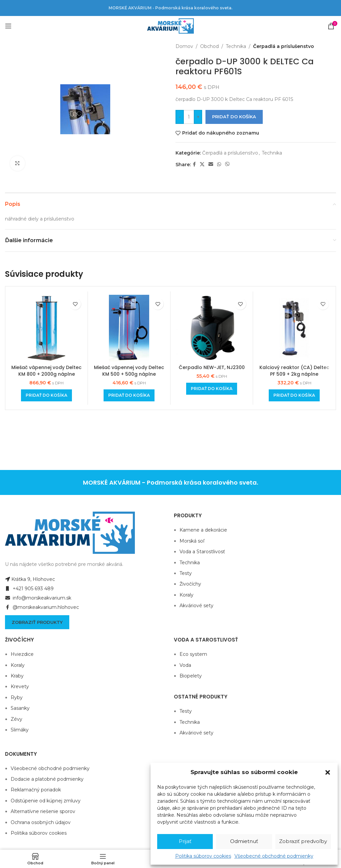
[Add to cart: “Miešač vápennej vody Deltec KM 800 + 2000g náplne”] (46, 395)
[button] (328, 772)
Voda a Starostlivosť (202, 552)
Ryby (17, 697)
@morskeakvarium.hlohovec (42, 607)
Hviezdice (22, 654)
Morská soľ (192, 541)
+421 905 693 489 (29, 589)
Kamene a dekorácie (203, 530)
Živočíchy (190, 584)
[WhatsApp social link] (219, 164)
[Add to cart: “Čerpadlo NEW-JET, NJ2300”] (212, 389)
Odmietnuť (244, 841)
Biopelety (191, 676)
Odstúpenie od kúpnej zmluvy (46, 801)
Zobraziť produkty (37, 622)
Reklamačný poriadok (36, 790)
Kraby (17, 676)
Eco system (193, 654)
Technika (236, 46)
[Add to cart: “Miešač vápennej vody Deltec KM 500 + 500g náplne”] (129, 395)
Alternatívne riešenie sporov (43, 811)
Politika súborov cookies (203, 856)
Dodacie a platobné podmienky (47, 779)
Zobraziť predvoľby (303, 841)
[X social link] (202, 164)
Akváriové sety (196, 606)
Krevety (20, 686)
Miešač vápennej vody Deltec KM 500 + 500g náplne (129, 371)
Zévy (16, 719)
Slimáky (20, 730)
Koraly (186, 595)
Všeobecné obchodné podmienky (274, 856)
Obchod (209, 46)
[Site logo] (170, 26)
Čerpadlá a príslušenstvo (284, 46)
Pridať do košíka (234, 117)
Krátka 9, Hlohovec (30, 579)
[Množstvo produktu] (189, 117)
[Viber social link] (227, 164)
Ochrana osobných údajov (41, 822)
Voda (185, 665)
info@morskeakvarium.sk (38, 598)
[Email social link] (211, 164)
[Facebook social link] (194, 164)
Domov (184, 46)
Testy (186, 573)
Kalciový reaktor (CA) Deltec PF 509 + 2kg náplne (294, 371)
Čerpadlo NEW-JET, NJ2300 (212, 367)
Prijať (185, 841)
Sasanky (20, 708)
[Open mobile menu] (8, 26)
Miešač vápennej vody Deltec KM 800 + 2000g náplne (46, 371)
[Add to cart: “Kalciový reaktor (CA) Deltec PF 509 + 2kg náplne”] (294, 395)
